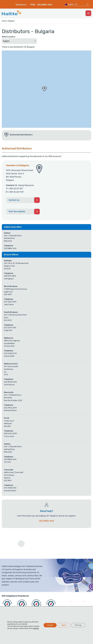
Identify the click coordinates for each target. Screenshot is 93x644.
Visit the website (17, 212)
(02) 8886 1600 (45, 5)
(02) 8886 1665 (47, 521)
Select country (9, 37)
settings (36, 628)
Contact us (21, 5)
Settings (78, 625)
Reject (64, 625)
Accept (50, 625)
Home (4, 21)
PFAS (33, 5)
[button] (44, 89)
